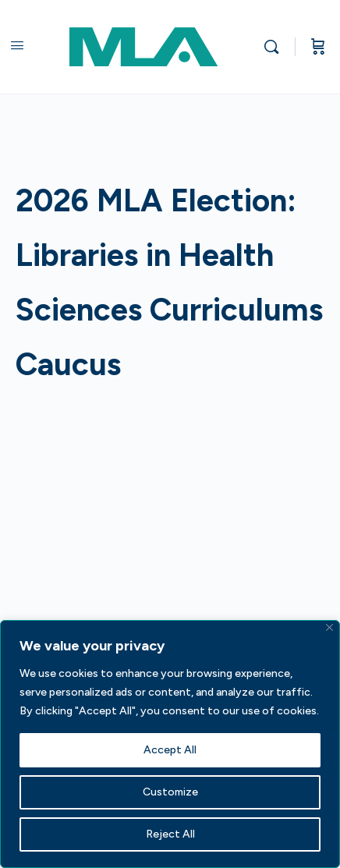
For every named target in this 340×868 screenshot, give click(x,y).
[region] (170, 744)
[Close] (329, 627)
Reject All (170, 834)
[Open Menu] (17, 45)
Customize (170, 792)
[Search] (275, 47)
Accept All (170, 750)
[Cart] (318, 47)
